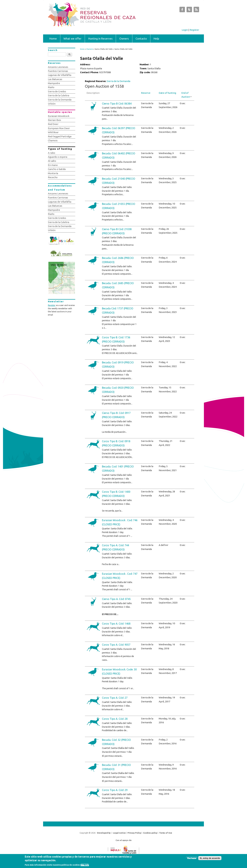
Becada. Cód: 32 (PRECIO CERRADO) (116, 742)
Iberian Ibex (55, 120)
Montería (53, 173)
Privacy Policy (134, 833)
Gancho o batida (57, 169)
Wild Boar (53, 132)
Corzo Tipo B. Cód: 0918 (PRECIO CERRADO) (116, 443)
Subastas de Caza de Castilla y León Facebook (182, 10)
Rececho (53, 177)
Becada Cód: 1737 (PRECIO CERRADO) (118, 311)
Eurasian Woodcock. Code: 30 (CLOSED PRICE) (119, 672)
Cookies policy (150, 833)
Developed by (104, 833)
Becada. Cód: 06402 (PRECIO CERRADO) (119, 155)
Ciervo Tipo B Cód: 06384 (117, 104)
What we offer (72, 39)
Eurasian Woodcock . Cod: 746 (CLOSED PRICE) (120, 522)
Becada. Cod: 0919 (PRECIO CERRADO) (118, 365)
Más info (85, 865)
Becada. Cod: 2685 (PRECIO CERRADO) (118, 285)
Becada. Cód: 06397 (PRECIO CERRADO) (119, 130)
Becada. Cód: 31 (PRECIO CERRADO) (116, 767)
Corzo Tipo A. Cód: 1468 (116, 624)
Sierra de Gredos (57, 91)
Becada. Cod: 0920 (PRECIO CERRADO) (118, 390)
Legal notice (119, 833)
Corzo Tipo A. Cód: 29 (115, 790)
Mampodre (54, 83)
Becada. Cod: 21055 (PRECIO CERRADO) (119, 206)
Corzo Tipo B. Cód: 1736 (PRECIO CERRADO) (116, 339)
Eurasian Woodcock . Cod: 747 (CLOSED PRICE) (120, 576)
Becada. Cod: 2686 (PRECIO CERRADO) (118, 260)
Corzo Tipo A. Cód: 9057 (116, 645)
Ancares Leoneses (58, 67)
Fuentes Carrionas (58, 71)
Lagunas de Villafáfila (60, 75)
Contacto (141, 39)
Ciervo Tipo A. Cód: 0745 (116, 599)
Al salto (52, 161)
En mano (53, 165)
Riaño (51, 87)
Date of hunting (167, 93)
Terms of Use (166, 833)
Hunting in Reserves (100, 39)
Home (53, 39)
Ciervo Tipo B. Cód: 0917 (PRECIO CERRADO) (116, 415)
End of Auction (187, 95)
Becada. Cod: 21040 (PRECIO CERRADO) (119, 181)
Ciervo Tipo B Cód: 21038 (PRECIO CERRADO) (117, 231)
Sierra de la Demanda (119, 81)
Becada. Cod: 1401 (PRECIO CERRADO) (118, 469)
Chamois (53, 140)
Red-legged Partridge (60, 136)
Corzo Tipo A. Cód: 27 (115, 698)
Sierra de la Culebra (59, 95)
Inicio (82, 49)
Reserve (146, 93)
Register (194, 30)
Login (185, 30)
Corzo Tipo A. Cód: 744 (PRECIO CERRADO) (115, 547)
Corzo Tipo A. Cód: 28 (115, 719)
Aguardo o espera (58, 157)
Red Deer (53, 124)
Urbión (52, 104)
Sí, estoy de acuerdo (210, 858)
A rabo (52, 153)
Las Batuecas (55, 79)
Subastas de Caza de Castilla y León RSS (196, 10)
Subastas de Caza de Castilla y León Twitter (189, 10)
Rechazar (192, 858)
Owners (124, 39)
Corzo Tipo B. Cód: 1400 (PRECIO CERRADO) (116, 494)
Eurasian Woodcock (59, 116)
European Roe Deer (59, 128)
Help (156, 39)
